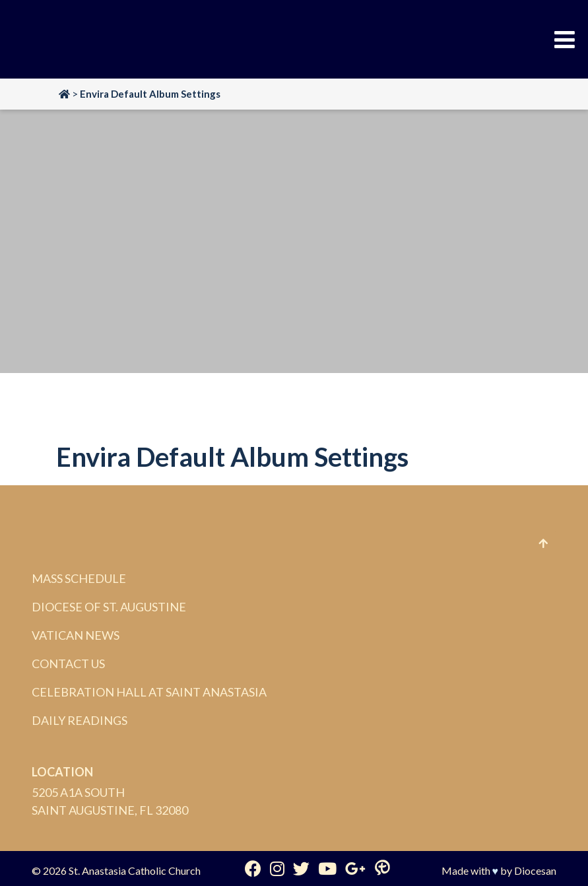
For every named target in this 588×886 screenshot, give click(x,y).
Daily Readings (80, 720)
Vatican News (76, 635)
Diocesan (535, 870)
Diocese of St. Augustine (109, 607)
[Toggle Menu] (565, 40)
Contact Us (68, 664)
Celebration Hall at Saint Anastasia (149, 692)
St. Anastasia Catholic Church (135, 870)
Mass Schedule (79, 578)
